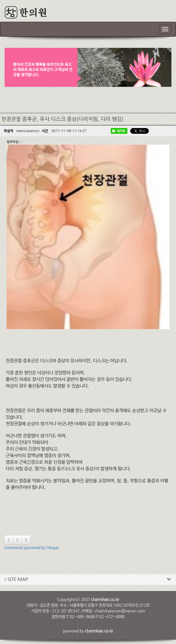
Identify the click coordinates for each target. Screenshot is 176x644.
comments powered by (31, 548)
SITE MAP (16, 579)
